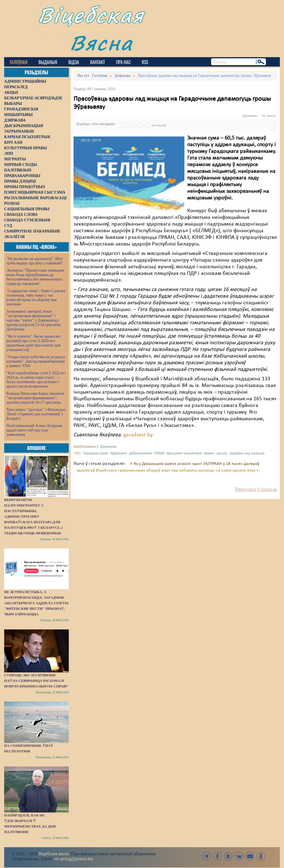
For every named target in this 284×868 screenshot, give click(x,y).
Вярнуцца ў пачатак (256, 489)
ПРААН (159, 453)
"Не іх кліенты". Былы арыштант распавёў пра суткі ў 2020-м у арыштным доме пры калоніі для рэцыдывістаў (34, 343)
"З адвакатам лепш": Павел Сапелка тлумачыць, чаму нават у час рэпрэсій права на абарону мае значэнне (36, 298)
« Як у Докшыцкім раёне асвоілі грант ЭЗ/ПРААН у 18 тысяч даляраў (195, 464)
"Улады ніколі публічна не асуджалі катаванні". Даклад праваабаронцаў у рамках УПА (36, 361)
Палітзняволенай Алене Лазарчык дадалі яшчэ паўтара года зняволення (34, 430)
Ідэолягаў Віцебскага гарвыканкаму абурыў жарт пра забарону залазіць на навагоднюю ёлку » (168, 470)
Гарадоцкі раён (96, 453)
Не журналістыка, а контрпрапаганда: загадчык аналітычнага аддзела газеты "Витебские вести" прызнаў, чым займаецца (36, 603)
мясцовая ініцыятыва (184, 453)
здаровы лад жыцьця (247, 453)
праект (209, 453)
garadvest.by (138, 435)
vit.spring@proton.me (73, 859)
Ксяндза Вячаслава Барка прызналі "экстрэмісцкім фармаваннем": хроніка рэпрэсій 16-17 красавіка (35, 398)
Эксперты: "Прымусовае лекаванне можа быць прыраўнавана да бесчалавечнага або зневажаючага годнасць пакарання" (35, 277)
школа (222, 453)
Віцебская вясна (54, 854)
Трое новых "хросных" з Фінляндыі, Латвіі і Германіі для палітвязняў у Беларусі (36, 414)
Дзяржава (108, 447)
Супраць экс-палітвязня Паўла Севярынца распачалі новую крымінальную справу (36, 681)
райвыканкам (140, 453)
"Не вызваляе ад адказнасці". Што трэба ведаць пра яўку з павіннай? (35, 261)
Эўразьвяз (119, 453)
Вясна (101, 43)
